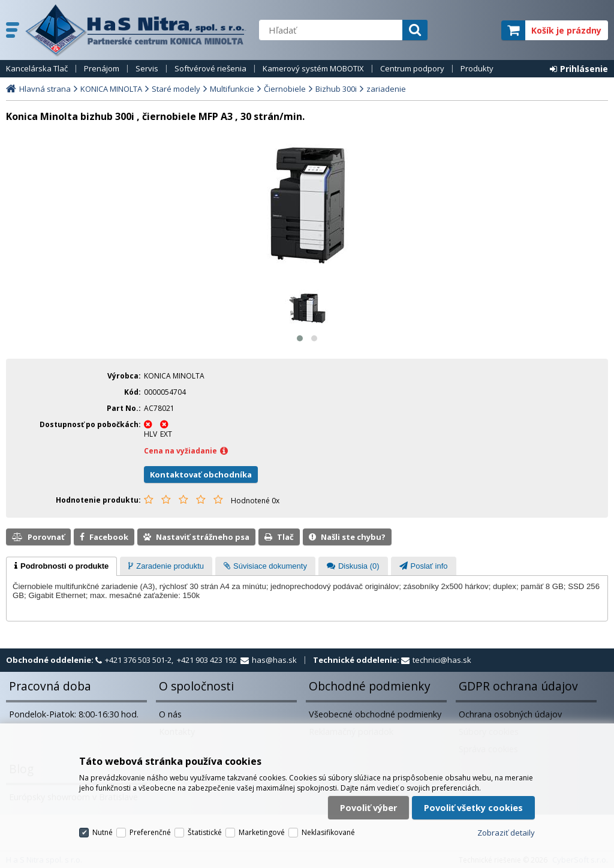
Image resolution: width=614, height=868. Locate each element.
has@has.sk (274, 660)
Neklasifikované (328, 832)
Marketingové (262, 832)
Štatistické (205, 832)
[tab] (61, 566)
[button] (300, 338)
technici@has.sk (442, 660)
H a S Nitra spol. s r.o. (136, 30)
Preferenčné (150, 832)
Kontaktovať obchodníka (201, 474)
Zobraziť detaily (506, 833)
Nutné (103, 832)
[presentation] (61, 566)
